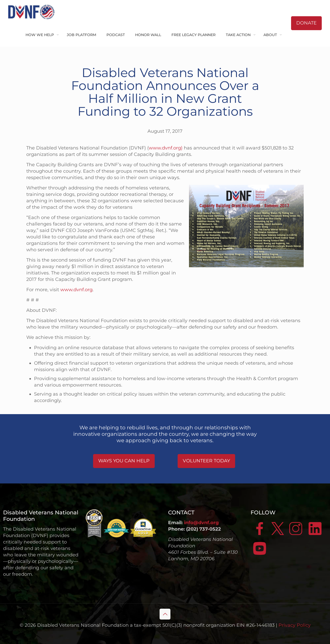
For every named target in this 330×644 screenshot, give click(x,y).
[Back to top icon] (165, 614)
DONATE (306, 23)
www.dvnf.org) (166, 148)
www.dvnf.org (76, 290)
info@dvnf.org (201, 523)
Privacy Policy (295, 625)
